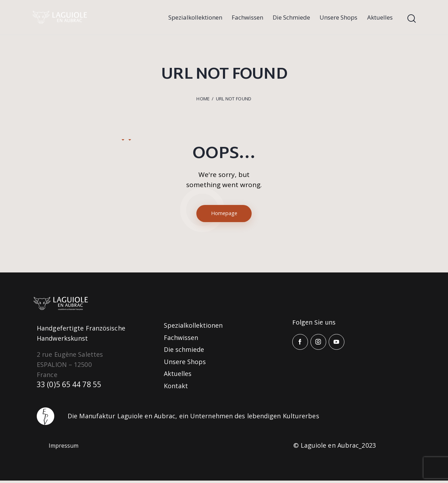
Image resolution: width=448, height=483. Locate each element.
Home (203, 99)
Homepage (224, 214)
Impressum (66, 448)
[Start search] (412, 19)
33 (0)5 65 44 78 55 (72, 387)
